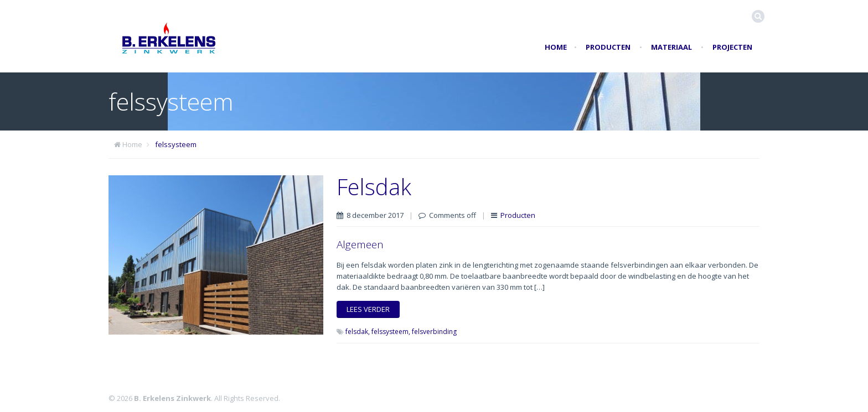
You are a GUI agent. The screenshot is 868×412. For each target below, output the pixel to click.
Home (556, 47)
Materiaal (671, 47)
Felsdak (374, 187)
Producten (608, 47)
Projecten (732, 47)
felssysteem (176, 144)
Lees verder (368, 309)
